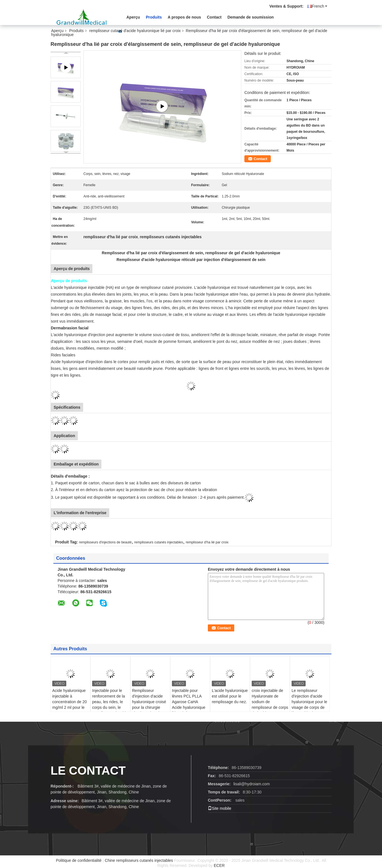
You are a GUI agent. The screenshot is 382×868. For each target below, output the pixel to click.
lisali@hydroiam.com (252, 784)
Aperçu (133, 17)
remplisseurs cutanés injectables (159, 542)
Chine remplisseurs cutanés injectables (139, 860)
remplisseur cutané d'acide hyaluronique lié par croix (135, 31)
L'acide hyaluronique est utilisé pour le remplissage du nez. (230, 696)
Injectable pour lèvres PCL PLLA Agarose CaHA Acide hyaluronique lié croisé (189, 702)
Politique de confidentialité (79, 860)
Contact (214, 17)
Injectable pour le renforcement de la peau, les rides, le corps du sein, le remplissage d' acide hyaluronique (110, 705)
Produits (154, 17)
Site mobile (220, 808)
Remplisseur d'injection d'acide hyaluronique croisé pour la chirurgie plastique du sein (149, 702)
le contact (88, 771)
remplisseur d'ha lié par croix (207, 542)
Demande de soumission (251, 17)
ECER (219, 865)
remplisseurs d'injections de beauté (105, 542)
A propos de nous (184, 17)
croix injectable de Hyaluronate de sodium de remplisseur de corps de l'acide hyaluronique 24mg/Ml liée (270, 707)
